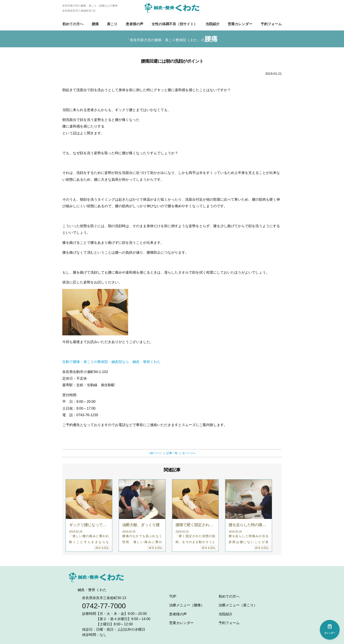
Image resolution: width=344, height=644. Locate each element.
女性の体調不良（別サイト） (174, 24)
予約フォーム (271, 24)
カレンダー (330, 629)
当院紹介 (213, 24)
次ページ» (189, 453)
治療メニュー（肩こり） (238, 605)
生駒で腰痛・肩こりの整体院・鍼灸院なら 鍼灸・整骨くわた (111, 362)
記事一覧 (172, 453)
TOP (173, 596)
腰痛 (95, 24)
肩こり (112, 24)
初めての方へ (73, 24)
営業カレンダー (240, 24)
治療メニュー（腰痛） (187, 605)
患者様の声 (134, 24)
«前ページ (155, 453)
